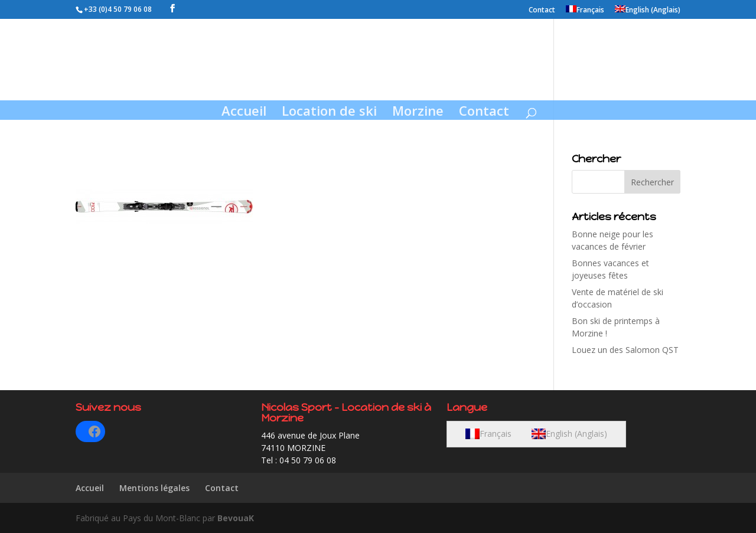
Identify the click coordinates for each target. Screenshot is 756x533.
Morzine (418, 113)
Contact (542, 11)
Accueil (244, 113)
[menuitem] (585, 12)
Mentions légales (154, 488)
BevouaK (236, 518)
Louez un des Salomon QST (625, 350)
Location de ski (329, 113)
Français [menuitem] (496, 434)
